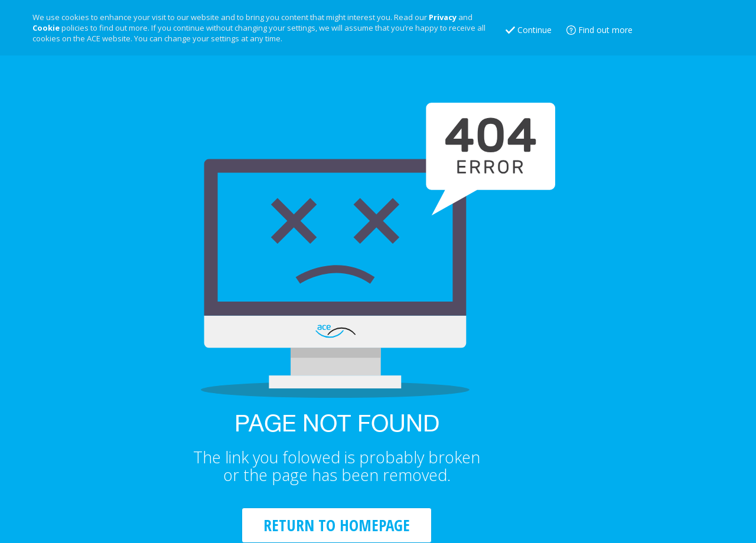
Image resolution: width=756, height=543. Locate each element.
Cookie (46, 28)
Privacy (443, 17)
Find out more (605, 30)
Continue (535, 30)
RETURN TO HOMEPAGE (337, 525)
